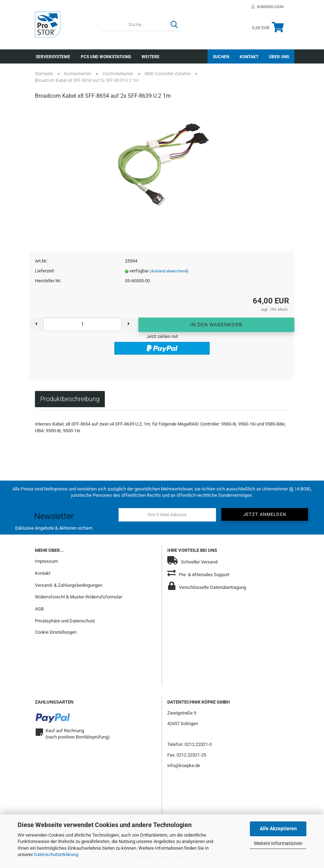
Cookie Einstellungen (56, 634)
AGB (39, 610)
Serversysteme (53, 57)
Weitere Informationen (278, 843)
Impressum (46, 562)
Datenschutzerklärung (56, 854)
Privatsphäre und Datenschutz (65, 622)
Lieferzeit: (45, 272)
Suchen (221, 57)
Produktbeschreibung (70, 400)
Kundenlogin (268, 7)
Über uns (279, 57)
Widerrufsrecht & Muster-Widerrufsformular (79, 598)
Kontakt (249, 57)
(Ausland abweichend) (169, 273)
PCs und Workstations (106, 57)
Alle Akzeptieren (278, 828)
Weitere (151, 57)
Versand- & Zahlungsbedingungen (69, 586)
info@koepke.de (184, 767)
